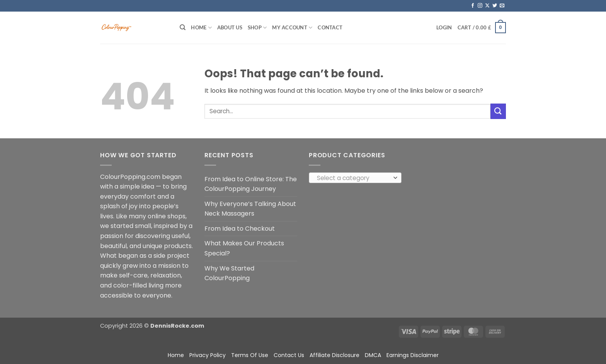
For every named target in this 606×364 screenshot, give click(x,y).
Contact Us (289, 355)
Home (201, 28)
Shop (257, 28)
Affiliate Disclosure (334, 355)
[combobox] (355, 178)
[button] (444, 27)
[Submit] (498, 111)
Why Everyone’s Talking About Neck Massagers (250, 209)
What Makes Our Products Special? (244, 248)
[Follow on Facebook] (473, 6)
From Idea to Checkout (240, 229)
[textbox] (353, 178)
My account (292, 28)
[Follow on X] (487, 6)
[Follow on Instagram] (480, 6)
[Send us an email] (502, 6)
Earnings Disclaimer (413, 355)
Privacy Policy (208, 355)
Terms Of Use (250, 355)
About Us (230, 27)
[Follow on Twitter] (495, 6)
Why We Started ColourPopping (229, 273)
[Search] (183, 27)
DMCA (373, 355)
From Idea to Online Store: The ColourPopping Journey (251, 184)
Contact (330, 27)
